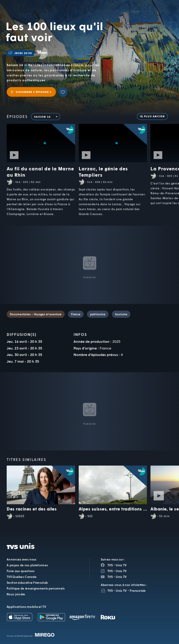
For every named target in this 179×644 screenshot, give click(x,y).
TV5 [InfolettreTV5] (110, 591)
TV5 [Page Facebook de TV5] (110, 565)
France (76, 314)
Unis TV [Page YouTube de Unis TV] (121, 577)
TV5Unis (36, 8)
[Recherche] (161, 12)
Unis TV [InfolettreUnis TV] (121, 591)
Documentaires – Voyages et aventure (36, 314)
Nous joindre (16, 594)
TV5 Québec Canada (22, 577)
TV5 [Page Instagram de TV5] (110, 571)
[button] (101, 12)
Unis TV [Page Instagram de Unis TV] (121, 571)
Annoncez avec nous (22, 559)
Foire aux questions (21, 571)
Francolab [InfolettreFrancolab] (138, 591)
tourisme (121, 314)
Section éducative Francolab (27, 583)
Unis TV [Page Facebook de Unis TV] (121, 565)
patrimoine (98, 314)
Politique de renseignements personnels (36, 588)
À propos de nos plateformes (27, 565)
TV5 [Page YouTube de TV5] (110, 577)
